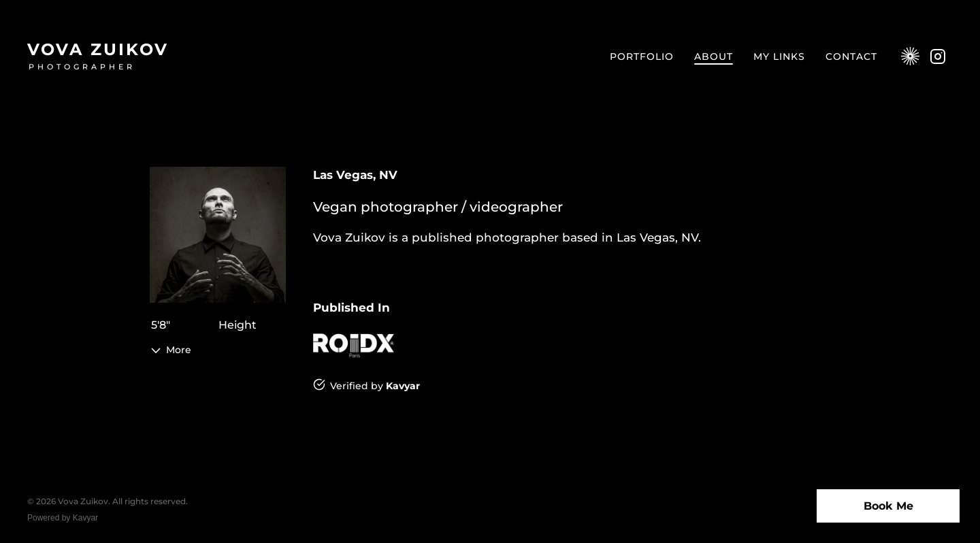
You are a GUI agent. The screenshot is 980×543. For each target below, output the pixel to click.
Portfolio (642, 56)
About (714, 56)
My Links (779, 56)
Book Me (888, 506)
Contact (851, 56)
